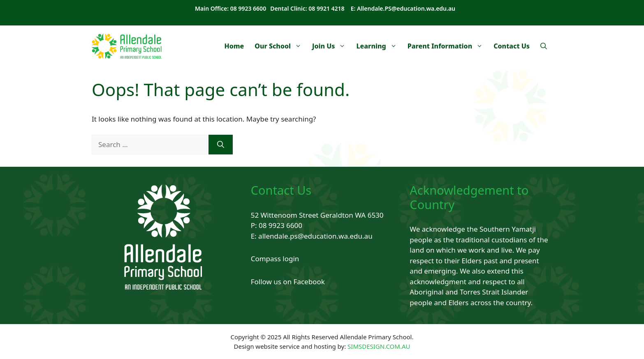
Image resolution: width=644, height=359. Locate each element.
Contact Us (512, 46)
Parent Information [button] (448, 46)
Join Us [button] (331, 46)
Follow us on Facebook (288, 282)
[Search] (221, 145)
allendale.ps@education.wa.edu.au (315, 236)
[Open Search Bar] (544, 46)
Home (234, 46)
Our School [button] (281, 46)
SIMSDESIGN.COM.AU (379, 346)
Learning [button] (379, 46)
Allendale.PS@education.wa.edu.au (406, 8)
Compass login (275, 259)
